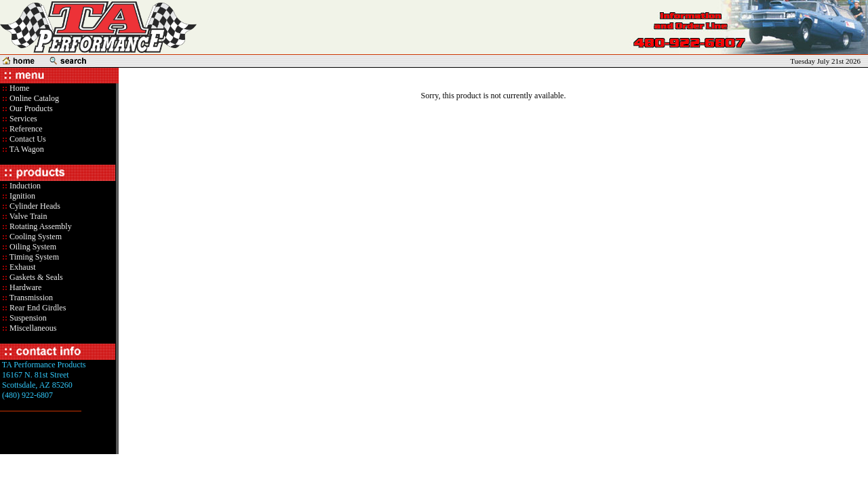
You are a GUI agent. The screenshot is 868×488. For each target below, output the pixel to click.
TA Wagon (26, 149)
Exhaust (22, 267)
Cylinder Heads (34, 206)
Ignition (21, 196)
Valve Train (27, 216)
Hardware (24, 287)
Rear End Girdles (37, 308)
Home (19, 88)
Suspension (27, 318)
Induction (24, 186)
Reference (25, 129)
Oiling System (32, 247)
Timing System (33, 257)
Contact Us (27, 139)
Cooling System (35, 237)
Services (22, 119)
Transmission (30, 298)
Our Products (30, 108)
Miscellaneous (33, 328)
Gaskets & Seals (35, 277)
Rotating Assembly (40, 226)
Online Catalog (33, 98)
